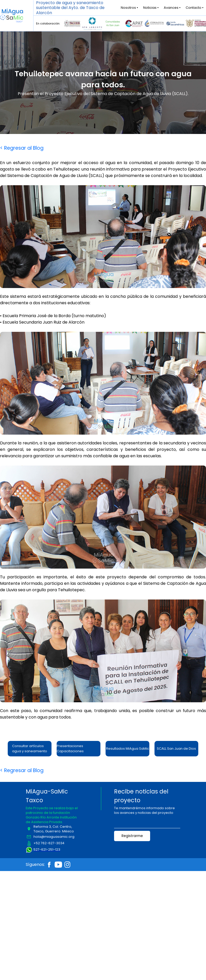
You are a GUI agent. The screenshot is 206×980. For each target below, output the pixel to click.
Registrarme (132, 836)
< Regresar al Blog (22, 148)
